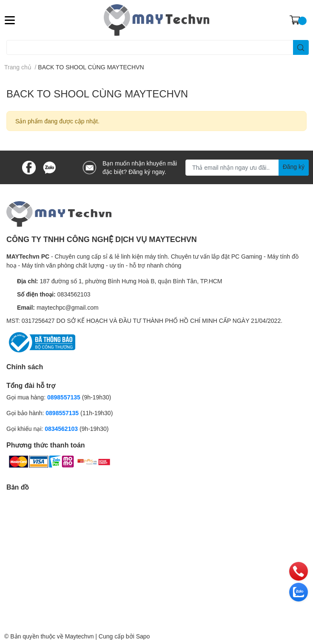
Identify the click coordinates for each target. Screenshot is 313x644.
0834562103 (74, 294)
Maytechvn (80, 636)
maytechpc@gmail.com (68, 307)
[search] (301, 47)
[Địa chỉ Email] (247, 168)
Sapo (143, 636)
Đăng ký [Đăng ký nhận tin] (294, 167)
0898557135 (64, 397)
